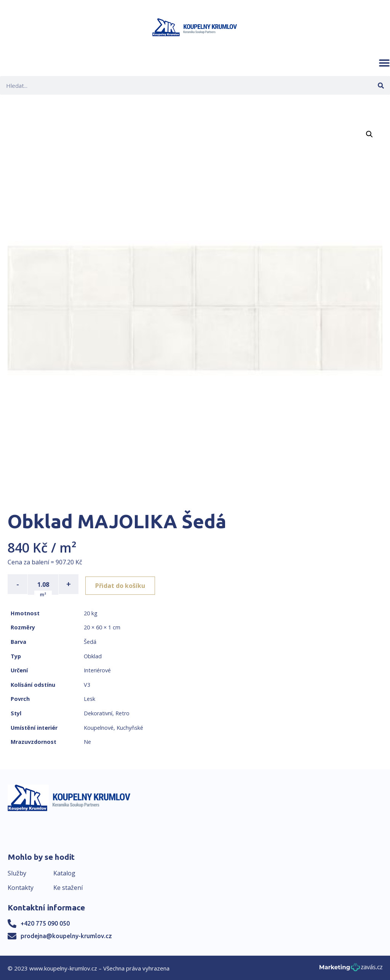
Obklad (93, 655)
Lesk (90, 698)
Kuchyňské (130, 727)
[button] (384, 63)
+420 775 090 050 (45, 923)
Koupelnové (99, 727)
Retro (122, 712)
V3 (87, 684)
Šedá (90, 641)
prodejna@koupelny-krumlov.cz (66, 935)
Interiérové (97, 669)
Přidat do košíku (122, 584)
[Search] (381, 85)
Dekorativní (98, 712)
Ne (87, 741)
